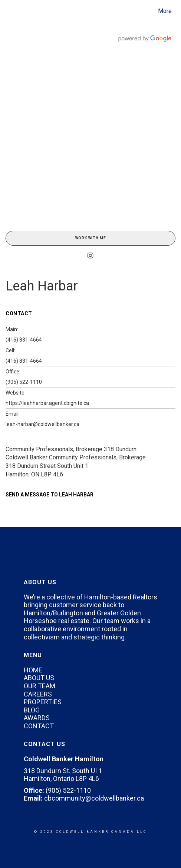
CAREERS (38, 694)
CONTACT (39, 726)
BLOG (32, 710)
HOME (33, 670)
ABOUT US (39, 678)
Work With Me (91, 238)
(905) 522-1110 (24, 382)
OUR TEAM (40, 686)
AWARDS (37, 718)
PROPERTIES (43, 702)
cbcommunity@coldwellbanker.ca (94, 798)
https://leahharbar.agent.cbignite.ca (47, 403)
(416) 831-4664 (24, 340)
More (165, 11)
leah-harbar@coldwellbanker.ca (42, 424)
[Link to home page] (12, 11)
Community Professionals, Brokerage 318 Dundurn (71, 449)
